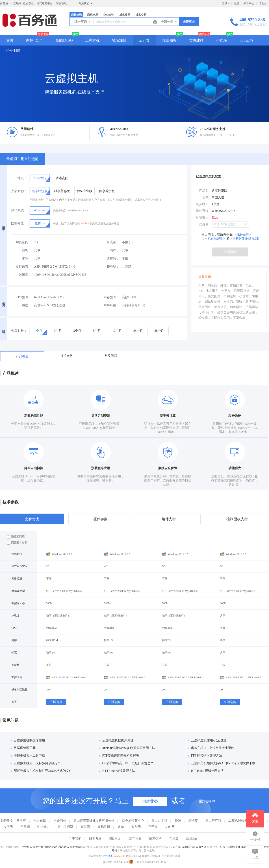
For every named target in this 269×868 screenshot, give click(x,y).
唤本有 (21, 821)
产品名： (205, 191)
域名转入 (64, 847)
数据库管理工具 (23, 748)
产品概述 (22, 356)
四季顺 (25, 827)
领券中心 (249, 3)
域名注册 (125, 15)
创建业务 (150, 801)
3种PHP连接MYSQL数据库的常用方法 (127, 748)
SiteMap (191, 839)
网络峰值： (111, 305)
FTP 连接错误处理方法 (205, 756)
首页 (10, 40)
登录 (225, 3)
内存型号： (111, 297)
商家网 (85, 827)
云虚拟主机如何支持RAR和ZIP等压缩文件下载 (222, 763)
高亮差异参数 (17, 543)
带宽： (27, 259)
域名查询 (75, 847)
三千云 (153, 827)
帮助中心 (115, 839)
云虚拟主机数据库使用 (28, 740)
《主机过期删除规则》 (245, 239)
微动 (121, 827)
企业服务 (27, 847)
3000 (178, 821)
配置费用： (204, 218)
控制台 (263, 3)
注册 (236, 3)
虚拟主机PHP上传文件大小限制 (211, 748)
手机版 (174, 839)
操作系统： (19, 210)
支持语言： (24, 267)
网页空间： (24, 242)
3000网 (170, 827)
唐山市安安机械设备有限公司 (94, 821)
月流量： (113, 242)
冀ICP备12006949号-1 (116, 862)
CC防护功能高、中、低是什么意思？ (126, 763)
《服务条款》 (243, 234)
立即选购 (56, 702)
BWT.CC (108, 856)
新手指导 (135, 839)
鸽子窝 (193, 821)
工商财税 (92, 40)
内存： (115, 251)
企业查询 (109, 15)
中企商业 (60, 821)
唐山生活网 (65, 827)
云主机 (177, 847)
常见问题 (111, 356)
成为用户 (207, 801)
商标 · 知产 (35, 40)
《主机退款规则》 (214, 239)
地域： (22, 178)
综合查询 (83, 22)
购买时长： (19, 331)
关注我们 (86, 4)
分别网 (136, 827)
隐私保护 (155, 839)
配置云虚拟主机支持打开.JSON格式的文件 (41, 771)
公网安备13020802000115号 (148, 862)
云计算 (144, 40)
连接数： (113, 259)
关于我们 (75, 839)
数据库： (25, 275)
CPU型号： (24, 297)
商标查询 (76, 15)
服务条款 (95, 839)
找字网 (8, 827)
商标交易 (93, 15)
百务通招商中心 (133, 821)
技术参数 (67, 356)
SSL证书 (246, 40)
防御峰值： (19, 223)
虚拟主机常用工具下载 (28, 756)
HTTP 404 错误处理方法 (117, 771)
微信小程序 (51, 847)
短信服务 (169, 40)
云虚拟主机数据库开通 (116, 740)
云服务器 (201, 847)
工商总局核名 (238, 821)
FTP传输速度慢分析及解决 (119, 756)
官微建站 (196, 40)
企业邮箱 (13, 51)
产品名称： (19, 191)
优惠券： (205, 224)
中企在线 (40, 821)
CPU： (27, 251)
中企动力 (43, 827)
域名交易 (141, 15)
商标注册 (104, 827)
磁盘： (27, 305)
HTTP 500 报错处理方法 (206, 771)
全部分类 (169, 22)
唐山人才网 (159, 821)
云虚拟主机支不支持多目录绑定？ (36, 763)
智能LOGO (64, 40)
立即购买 (230, 252)
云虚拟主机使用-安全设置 (207, 740)
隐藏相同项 (16, 537)
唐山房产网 (213, 821)
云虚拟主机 (188, 847)
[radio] (40, 178)
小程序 (221, 40)
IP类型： (113, 267)
